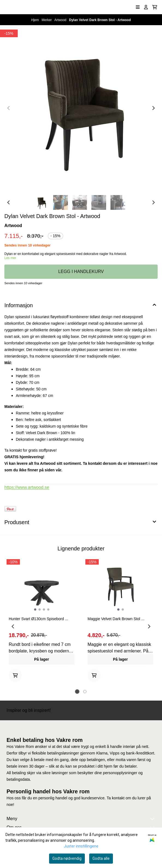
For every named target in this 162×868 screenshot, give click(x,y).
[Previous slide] (9, 108)
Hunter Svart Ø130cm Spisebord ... (38, 619)
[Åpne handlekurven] (155, 7)
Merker (47, 20)
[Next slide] (153, 108)
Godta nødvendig (67, 858)
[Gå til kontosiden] (146, 7)
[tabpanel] (42, 624)
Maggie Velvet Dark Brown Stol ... (116, 619)
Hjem (36, 20)
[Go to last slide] (9, 202)
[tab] (77, 691)
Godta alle (101, 858)
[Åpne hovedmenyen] (138, 7)
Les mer (10, 258)
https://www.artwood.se (27, 487)
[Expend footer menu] (153, 819)
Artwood (61, 20)
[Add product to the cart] (15, 675)
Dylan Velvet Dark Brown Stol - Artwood (100, 20)
